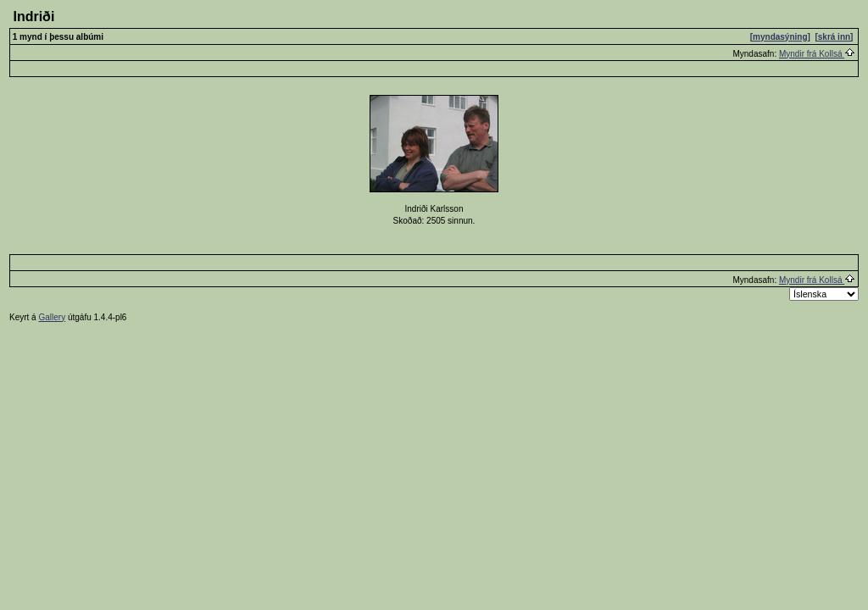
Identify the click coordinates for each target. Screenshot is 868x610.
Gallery (52, 317)
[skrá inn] (834, 37)
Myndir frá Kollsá (817, 54)
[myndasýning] (780, 37)
